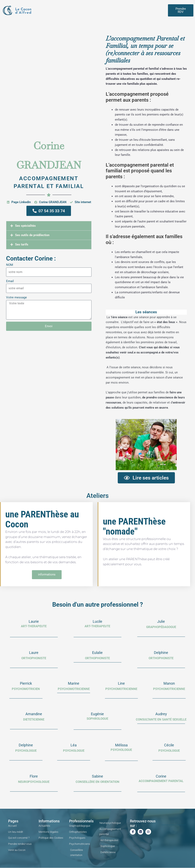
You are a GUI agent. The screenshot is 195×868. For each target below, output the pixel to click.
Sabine (97, 776)
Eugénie (97, 714)
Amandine (34, 714)
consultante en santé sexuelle (161, 720)
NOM (10, 265)
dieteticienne (34, 720)
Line (121, 683)
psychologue (74, 751)
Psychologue (121, 750)
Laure (34, 653)
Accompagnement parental (161, 781)
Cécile (169, 745)
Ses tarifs (22, 244)
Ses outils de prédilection (32, 235)
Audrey (161, 714)
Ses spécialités (25, 226)
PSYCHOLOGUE (26, 751)
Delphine (161, 653)
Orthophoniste (97, 658)
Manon (169, 683)
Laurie (34, 622)
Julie (161, 622)
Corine (161, 776)
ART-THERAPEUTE (34, 626)
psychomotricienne (74, 689)
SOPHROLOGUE (97, 719)
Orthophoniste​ (161, 658)
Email (10, 281)
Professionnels (81, 821)
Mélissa (121, 745)
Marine (74, 683)
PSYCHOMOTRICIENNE (121, 689)
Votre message (16, 298)
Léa (74, 745)
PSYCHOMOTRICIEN (26, 689)
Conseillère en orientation (97, 782)
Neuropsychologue (34, 782)
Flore (34, 776)
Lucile (97, 622)
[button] (49, 226)
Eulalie (97, 653)
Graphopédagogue (161, 627)
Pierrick (26, 683)
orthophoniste (34, 658)
